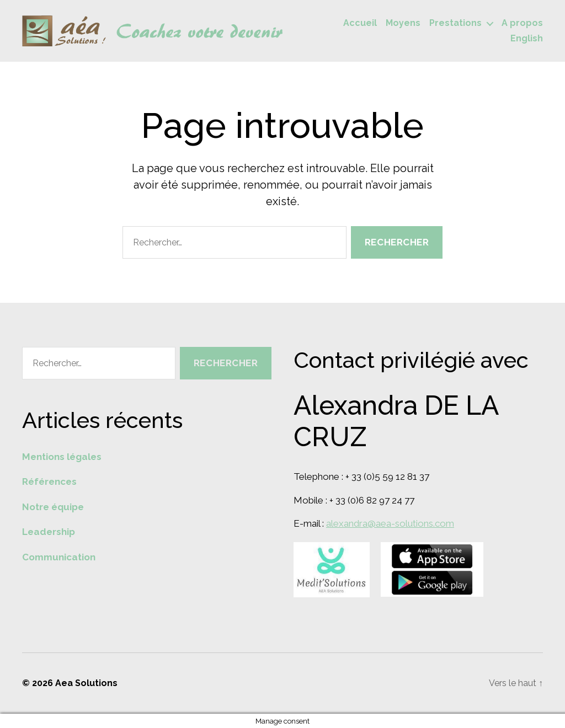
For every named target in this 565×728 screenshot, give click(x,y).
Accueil (360, 23)
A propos (522, 23)
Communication (59, 557)
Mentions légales (62, 457)
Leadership (49, 532)
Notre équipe (53, 507)
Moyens (403, 23)
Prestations (455, 23)
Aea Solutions (86, 683)
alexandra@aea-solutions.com (390, 523)
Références (49, 481)
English (527, 38)
